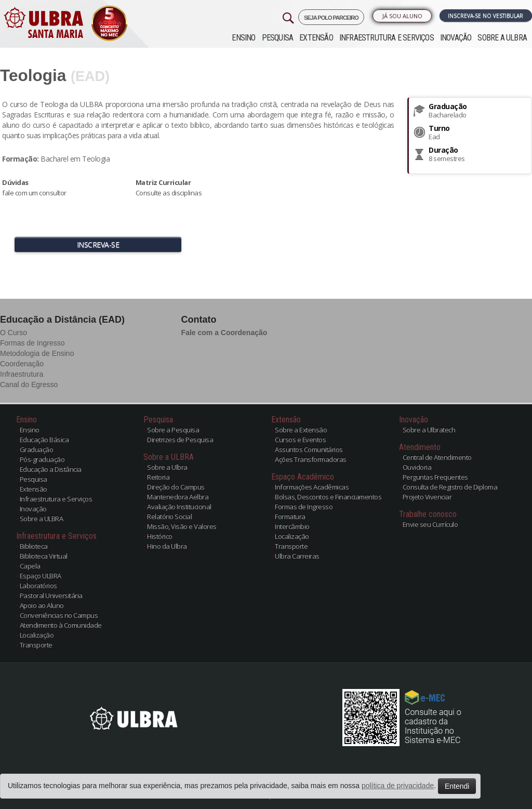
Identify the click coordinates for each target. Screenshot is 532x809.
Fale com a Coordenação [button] (224, 333)
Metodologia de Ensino (37, 353)
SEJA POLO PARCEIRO (331, 18)
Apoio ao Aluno (42, 605)
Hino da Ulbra (167, 546)
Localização (37, 635)
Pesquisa (278, 38)
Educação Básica (44, 440)
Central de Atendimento (437, 457)
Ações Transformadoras (311, 459)
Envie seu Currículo (430, 524)
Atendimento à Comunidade (61, 625)
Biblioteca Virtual (44, 556)
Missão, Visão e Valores (182, 526)
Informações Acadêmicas (312, 487)
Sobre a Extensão (301, 430)
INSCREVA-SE (98, 244)
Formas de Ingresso (32, 343)
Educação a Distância (51, 469)
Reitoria (158, 477)
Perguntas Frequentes (435, 477)
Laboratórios (38, 586)
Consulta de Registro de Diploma (450, 487)
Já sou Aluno (402, 16)
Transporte (36, 645)
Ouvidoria (417, 467)
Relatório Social (169, 516)
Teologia (33, 75)
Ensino (243, 38)
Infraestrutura (22, 374)
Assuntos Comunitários (309, 449)
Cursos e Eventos (300, 440)
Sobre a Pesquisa (173, 430)
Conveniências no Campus (59, 615)
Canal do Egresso (29, 384)
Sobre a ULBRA (502, 38)
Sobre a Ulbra (167, 467)
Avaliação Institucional (179, 507)
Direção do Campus (176, 487)
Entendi (457, 786)
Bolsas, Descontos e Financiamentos (328, 497)
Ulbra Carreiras (297, 556)
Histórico (160, 536)
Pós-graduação (42, 459)
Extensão (316, 38)
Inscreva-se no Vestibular (486, 16)
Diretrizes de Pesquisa (180, 440)
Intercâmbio (292, 526)
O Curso (14, 333)
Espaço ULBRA (41, 576)
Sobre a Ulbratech (429, 430)
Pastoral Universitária (51, 595)
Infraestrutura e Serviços (387, 38)
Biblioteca (34, 546)
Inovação (456, 38)
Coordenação (22, 364)
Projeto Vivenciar (427, 497)
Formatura (290, 516)
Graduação (37, 449)
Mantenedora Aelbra (178, 497)
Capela (30, 566)
